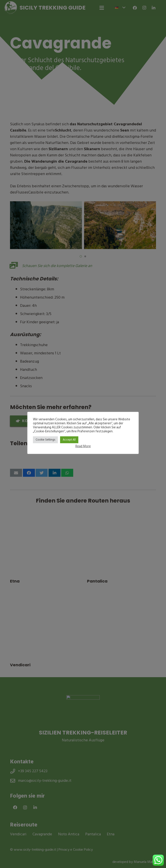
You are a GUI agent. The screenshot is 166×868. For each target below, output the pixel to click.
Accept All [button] (69, 440)
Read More (83, 446)
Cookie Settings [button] (45, 440)
